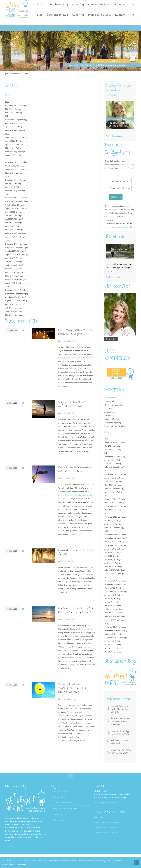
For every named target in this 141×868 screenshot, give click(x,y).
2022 (7, 159)
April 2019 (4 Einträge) (14, 272)
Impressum (58, 814)
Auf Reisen (109, 408)
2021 (7, 176)
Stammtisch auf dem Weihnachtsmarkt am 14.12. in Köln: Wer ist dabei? (74, 688)
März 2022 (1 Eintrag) (14, 173)
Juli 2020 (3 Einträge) (14, 215)
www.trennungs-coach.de (105, 827)
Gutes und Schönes (112, 419)
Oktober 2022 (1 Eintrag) (15, 166)
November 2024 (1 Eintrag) (16, 120)
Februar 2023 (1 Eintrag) (15, 152)
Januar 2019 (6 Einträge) (15, 283)
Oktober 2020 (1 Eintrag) (15, 205)
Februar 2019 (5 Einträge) (16, 279)
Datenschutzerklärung (126, 227)
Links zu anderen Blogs (63, 803)
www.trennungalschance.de (106, 832)
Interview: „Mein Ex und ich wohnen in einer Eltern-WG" (121, 722)
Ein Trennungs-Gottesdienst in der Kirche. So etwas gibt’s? (76, 332)
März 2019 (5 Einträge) (14, 276)
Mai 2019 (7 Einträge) (14, 269)
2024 (7, 116)
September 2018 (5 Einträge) (17, 301)
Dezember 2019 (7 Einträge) (16, 244)
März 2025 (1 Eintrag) (14, 112)
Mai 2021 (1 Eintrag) (13, 184)
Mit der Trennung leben (114, 405)
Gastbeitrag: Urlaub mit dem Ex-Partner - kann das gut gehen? (76, 610)
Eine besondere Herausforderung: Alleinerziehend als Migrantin (75, 469)
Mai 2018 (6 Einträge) (14, 315)
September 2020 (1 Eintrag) (16, 208)
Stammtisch (109, 401)
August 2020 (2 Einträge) (15, 212)
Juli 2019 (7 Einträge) (14, 262)
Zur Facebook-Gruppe (115, 277)
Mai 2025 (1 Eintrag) (13, 109)
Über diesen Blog (60, 791)
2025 (7, 102)
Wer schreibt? (59, 797)
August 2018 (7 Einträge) (15, 304)
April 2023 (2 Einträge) (14, 144)
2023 (7, 134)
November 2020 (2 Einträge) (17, 201)
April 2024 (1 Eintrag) (14, 127)
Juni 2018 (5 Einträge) (14, 311)
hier (84, 640)
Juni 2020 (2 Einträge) (14, 219)
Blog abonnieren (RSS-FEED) (66, 808)
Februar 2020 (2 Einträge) (16, 233)
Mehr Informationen (17, 864)
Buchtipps (109, 415)
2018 (7, 286)
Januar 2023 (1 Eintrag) (15, 155)
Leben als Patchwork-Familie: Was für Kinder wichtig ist (120, 709)
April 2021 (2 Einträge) (14, 187)
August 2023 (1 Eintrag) (15, 141)
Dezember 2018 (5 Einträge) (16, 290)
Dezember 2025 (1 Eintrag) (16, 105)
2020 (7, 194)
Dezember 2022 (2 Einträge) (16, 162)
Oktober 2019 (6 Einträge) (16, 251)
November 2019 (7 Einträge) (17, 247)
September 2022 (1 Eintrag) (16, 169)
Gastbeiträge (110, 398)
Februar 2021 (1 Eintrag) (15, 191)
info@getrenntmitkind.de (109, 803)
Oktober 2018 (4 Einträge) (16, 297)
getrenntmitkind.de (13, 74)
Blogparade (88, 567)
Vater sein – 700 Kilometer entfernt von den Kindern (73, 404)
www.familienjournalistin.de (107, 822)
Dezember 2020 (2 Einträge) (16, 198)
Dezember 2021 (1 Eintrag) (16, 180)
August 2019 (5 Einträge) (15, 258)
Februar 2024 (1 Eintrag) (15, 130)
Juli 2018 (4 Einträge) (14, 308)
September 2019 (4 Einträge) (17, 255)
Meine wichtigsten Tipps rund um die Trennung (121, 732)
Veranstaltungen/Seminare (115, 426)
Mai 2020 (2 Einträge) (14, 223)
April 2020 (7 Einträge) (14, 226)
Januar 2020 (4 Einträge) (15, 237)
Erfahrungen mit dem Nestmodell (120, 742)
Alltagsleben (110, 412)
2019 (7, 240)
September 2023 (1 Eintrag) (16, 137)
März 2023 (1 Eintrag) (14, 148)
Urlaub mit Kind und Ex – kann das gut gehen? (122, 751)
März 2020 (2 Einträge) (14, 230)
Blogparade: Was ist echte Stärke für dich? (76, 552)
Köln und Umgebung (113, 423)
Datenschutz (58, 820)
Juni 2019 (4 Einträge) (14, 265)
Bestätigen (116, 197)
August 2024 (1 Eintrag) (15, 123)
